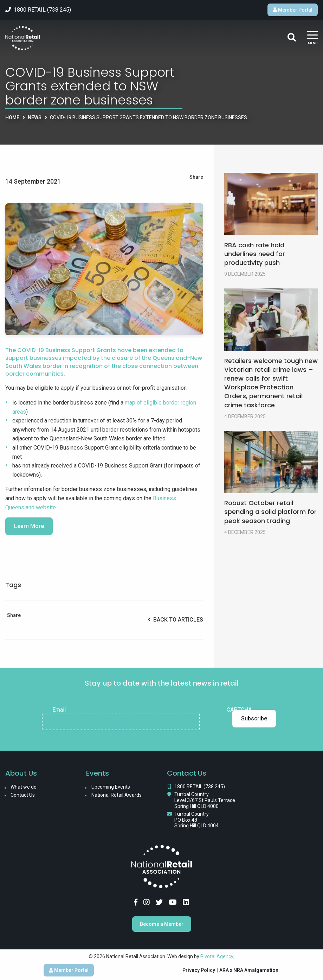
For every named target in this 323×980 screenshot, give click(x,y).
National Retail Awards (117, 795)
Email (59, 710)
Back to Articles (175, 620)
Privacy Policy (199, 970)
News (35, 117)
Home (12, 117)
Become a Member (162, 924)
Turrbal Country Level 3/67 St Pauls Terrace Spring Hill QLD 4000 (205, 800)
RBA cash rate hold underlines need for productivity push (255, 254)
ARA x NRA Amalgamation (249, 970)
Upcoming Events (111, 787)
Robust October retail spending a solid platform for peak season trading (270, 512)
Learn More (29, 526)
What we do (24, 787)
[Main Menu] (312, 39)
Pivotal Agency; (217, 956)
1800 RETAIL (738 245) (200, 787)
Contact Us (23, 795)
